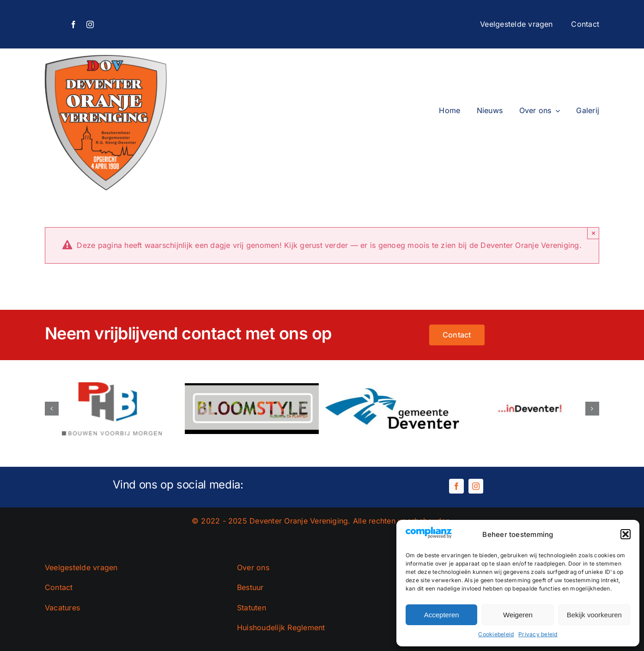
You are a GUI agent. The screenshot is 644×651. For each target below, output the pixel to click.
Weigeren (518, 615)
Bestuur (250, 587)
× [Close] (593, 233)
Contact (59, 587)
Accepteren (442, 615)
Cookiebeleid (496, 634)
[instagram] (90, 24)
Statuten (252, 608)
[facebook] (73, 24)
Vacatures (62, 608)
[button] (626, 534)
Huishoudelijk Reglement (281, 627)
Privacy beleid (538, 634)
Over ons (253, 567)
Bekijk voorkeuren (594, 615)
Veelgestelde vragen (81, 567)
